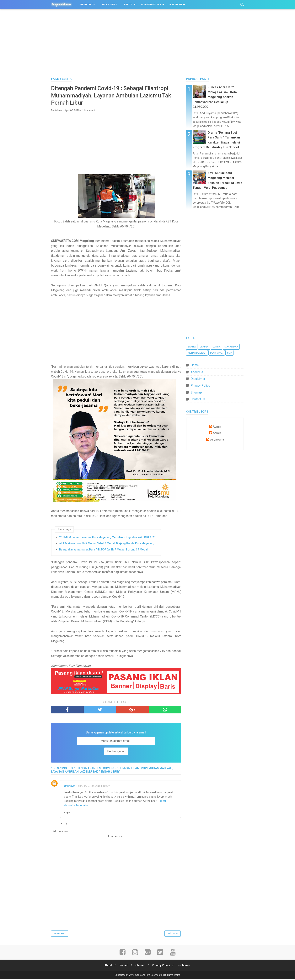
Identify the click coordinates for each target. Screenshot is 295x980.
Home (195, 365)
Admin (217, 427)
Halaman (176, 5)
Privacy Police (200, 386)
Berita (128, 5)
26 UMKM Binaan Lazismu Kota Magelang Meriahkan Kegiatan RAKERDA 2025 (108, 538)
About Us (197, 372)
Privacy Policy (161, 966)
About (107, 966)
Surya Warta (174, 976)
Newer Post (60, 934)
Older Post (173, 934)
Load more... (116, 837)
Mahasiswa (110, 5)
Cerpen (204, 347)
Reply (67, 813)
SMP (229, 353)
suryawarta (217, 440)
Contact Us (198, 399)
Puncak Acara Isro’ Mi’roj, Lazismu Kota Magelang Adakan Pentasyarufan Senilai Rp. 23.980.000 (215, 97)
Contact (123, 966)
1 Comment (88, 111)
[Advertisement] (147, 44)
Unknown (70, 786)
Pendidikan (88, 5)
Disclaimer (198, 379)
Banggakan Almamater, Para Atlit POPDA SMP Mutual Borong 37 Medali (104, 550)
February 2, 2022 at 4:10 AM (93, 786)
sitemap (140, 966)
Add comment (60, 832)
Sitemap (196, 392)
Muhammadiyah (151, 5)
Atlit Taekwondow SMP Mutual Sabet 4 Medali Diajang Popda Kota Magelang (107, 544)
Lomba (216, 347)
